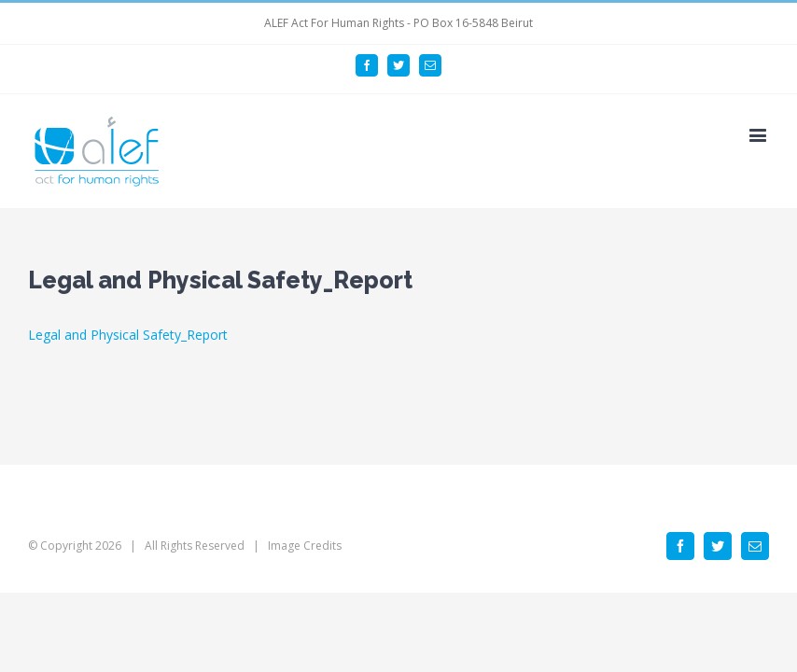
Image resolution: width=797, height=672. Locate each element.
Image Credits (305, 546)
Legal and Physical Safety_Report (128, 335)
